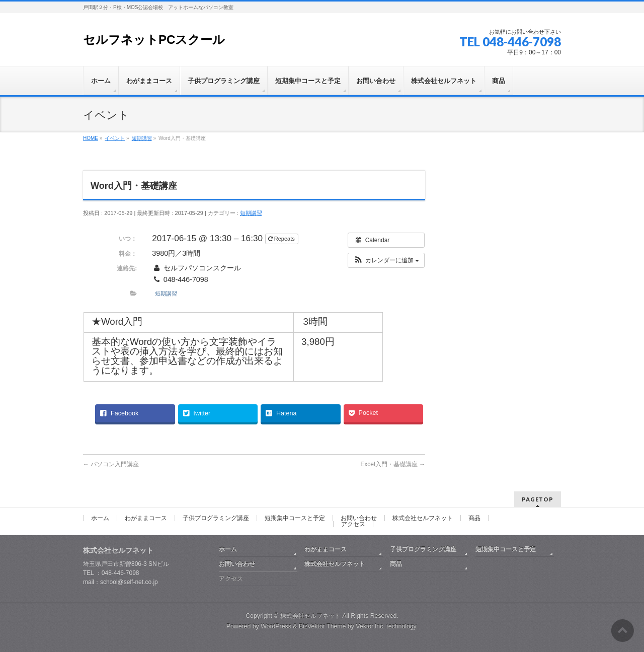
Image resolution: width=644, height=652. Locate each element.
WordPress (276, 626)
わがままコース (146, 518)
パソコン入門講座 (111, 464)
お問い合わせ (359, 518)
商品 (474, 518)
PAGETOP (538, 499)
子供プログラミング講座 (216, 518)
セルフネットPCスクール (154, 40)
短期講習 (251, 213)
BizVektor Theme (323, 626)
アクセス (353, 524)
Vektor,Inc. (370, 626)
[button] (386, 260)
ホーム (100, 518)
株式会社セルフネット (423, 518)
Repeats (282, 239)
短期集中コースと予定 (295, 518)
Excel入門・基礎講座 (393, 464)
